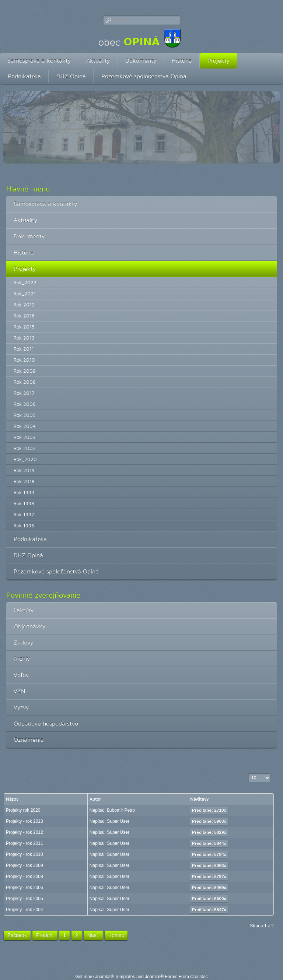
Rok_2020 (25, 459)
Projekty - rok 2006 (25, 888)
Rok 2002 (25, 448)
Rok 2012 (24, 305)
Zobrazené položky (248, 774)
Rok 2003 (25, 437)
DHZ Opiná (71, 76)
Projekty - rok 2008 (25, 877)
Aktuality (98, 61)
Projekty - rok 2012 (25, 832)
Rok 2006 (25, 404)
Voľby (21, 675)
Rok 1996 (24, 526)
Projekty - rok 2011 (25, 843)
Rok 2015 (24, 327)
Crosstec (199, 977)
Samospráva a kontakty (39, 61)
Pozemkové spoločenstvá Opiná (144, 76)
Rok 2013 (24, 338)
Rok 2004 (25, 426)
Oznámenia (29, 740)
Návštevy (200, 799)
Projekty (219, 61)
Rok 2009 (25, 371)
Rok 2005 (25, 415)
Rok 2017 (24, 393)
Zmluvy (23, 642)
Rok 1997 (24, 514)
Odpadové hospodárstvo (46, 723)
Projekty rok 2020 (23, 810)
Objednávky (29, 626)
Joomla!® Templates (115, 977)
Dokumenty (141, 61)
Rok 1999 (24, 492)
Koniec (116, 935)
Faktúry (24, 610)
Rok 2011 (24, 349)
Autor (95, 799)
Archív (22, 659)
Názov (12, 799)
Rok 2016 (24, 316)
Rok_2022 (25, 282)
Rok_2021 (25, 294)
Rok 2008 (25, 382)
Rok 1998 (24, 503)
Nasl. (93, 935)
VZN (20, 691)
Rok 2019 (24, 470)
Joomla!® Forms (161, 977)
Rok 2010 (24, 360)
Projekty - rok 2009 (25, 865)
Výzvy (21, 707)
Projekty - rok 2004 (25, 910)
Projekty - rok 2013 (25, 821)
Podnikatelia (24, 76)
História (182, 61)
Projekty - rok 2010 (25, 854)
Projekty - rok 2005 (25, 899)
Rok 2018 (24, 481)
